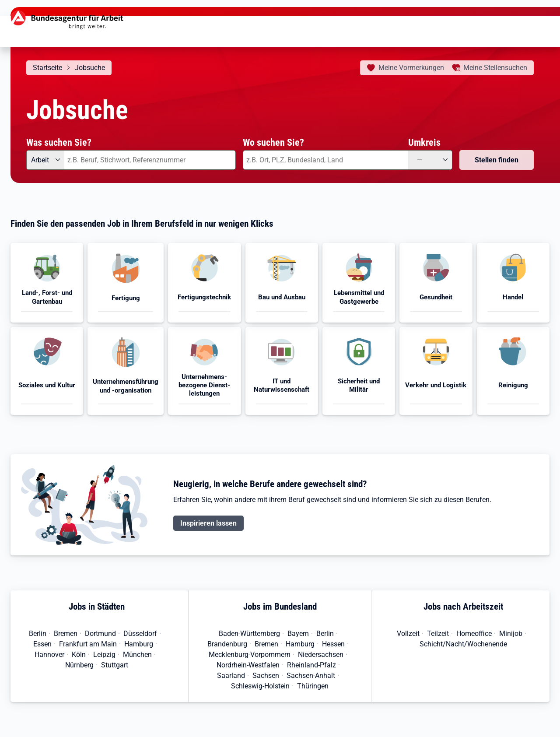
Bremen (66, 633)
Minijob (511, 633)
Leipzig (104, 655)
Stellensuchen (495, 68)
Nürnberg (79, 665)
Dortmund (100, 633)
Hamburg (139, 644)
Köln (79, 655)
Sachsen (266, 676)
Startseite (47, 68)
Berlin (38, 633)
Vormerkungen (411, 68)
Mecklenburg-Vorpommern (250, 655)
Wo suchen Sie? (273, 142)
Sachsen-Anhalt (311, 676)
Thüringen (313, 686)
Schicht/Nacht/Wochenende (463, 644)
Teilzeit (438, 633)
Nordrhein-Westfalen (248, 665)
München (137, 655)
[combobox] (150, 160)
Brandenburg (227, 644)
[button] (47, 283)
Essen (42, 644)
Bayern (298, 633)
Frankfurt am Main (88, 644)
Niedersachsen (321, 655)
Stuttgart (115, 665)
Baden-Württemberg (249, 633)
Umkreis (424, 142)
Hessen (333, 644)
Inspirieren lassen (208, 523)
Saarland (231, 676)
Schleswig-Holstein (260, 686)
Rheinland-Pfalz (311, 665)
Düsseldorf (140, 633)
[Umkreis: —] (430, 160)
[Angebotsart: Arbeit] (45, 160)
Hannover (49, 655)
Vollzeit (408, 633)
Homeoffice (474, 633)
